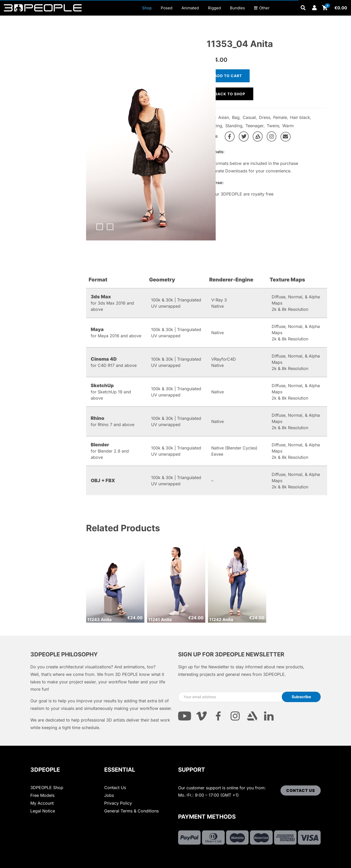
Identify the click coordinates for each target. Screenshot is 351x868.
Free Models (42, 795)
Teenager (255, 126)
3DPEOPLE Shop (47, 788)
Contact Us (115, 788)
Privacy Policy (118, 803)
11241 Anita (160, 620)
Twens (273, 126)
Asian (224, 117)
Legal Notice (43, 811)
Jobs (109, 795)
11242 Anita (221, 620)
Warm (288, 126)
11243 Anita (99, 620)
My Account (42, 803)
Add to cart (228, 76)
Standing (234, 126)
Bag (236, 117)
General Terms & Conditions (131, 811)
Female (280, 117)
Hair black (300, 117)
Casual (249, 117)
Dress (265, 117)
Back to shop (230, 94)
